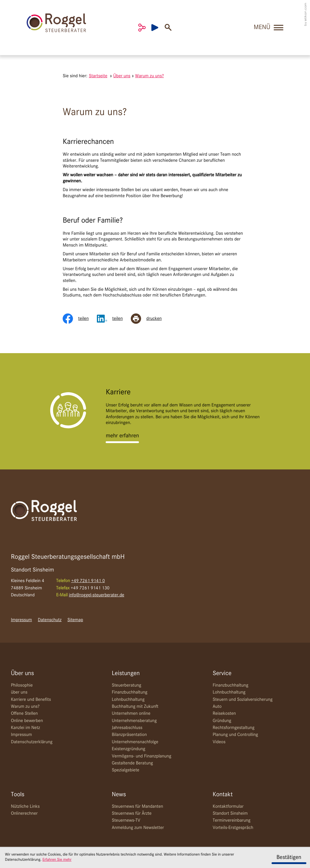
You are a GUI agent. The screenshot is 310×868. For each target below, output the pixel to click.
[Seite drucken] (150, 319)
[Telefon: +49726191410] (88, 581)
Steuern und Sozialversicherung (242, 700)
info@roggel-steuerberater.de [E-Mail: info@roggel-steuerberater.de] (96, 595)
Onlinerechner (24, 813)
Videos (219, 742)
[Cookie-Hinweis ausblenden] (289, 858)
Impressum (21, 620)
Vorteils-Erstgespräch (233, 828)
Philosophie (22, 685)
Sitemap (75, 620)
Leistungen (126, 673)
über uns (19, 692)
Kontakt (223, 795)
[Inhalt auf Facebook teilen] (80, 319)
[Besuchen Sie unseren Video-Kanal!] (158, 28)
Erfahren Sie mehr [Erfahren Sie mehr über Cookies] (57, 860)
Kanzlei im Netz (25, 728)
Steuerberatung (126, 685)
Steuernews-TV (126, 820)
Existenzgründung (129, 749)
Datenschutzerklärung (32, 742)
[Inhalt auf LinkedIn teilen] (114, 319)
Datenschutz (50, 620)
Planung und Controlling (235, 735)
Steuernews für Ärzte (132, 813)
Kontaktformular (228, 807)
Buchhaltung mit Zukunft (135, 707)
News (119, 795)
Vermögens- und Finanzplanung (142, 756)
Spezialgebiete (125, 770)
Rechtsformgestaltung (233, 728)
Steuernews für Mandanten (137, 807)
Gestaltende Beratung (132, 763)
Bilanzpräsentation (129, 735)
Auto (217, 707)
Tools (18, 795)
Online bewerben (27, 721)
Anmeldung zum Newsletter (138, 828)
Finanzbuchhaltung (130, 692)
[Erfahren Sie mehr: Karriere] (122, 436)
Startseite (98, 76)
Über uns (22, 673)
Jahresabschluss (127, 728)
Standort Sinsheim (230, 813)
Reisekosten (224, 714)
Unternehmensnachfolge (135, 742)
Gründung (222, 721)
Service (222, 673)
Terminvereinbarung (231, 820)
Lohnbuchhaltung (128, 700)
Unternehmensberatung (134, 721)
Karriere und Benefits (31, 700)
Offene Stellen (24, 714)
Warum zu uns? (25, 707)
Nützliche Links (25, 807)
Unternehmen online (131, 714)
